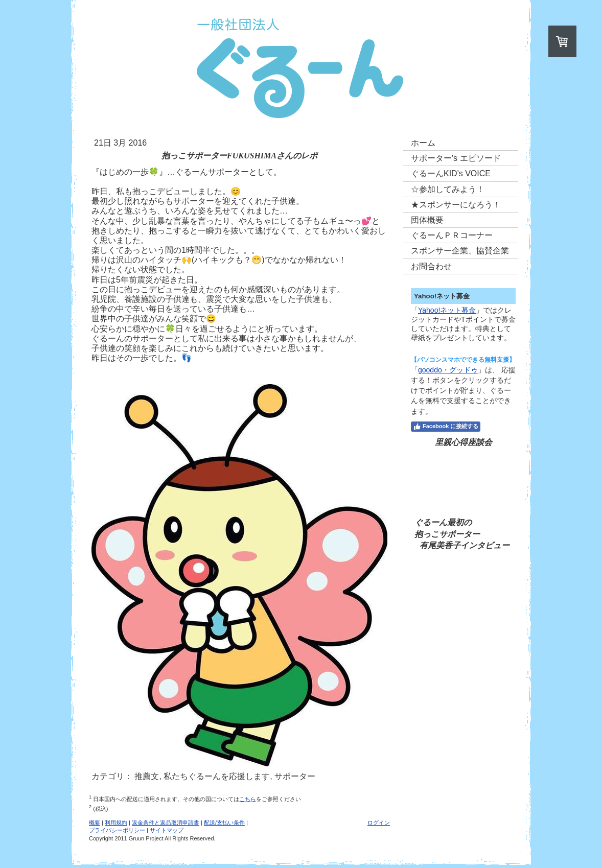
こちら (248, 799)
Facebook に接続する (446, 427)
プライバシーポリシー (117, 830)
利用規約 (116, 823)
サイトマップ (167, 830)
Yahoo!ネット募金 (447, 310)
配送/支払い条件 (224, 823)
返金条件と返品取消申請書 (166, 823)
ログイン (379, 823)
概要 (95, 823)
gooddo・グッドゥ (448, 370)
